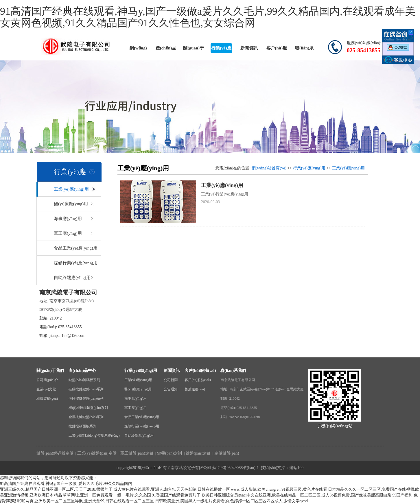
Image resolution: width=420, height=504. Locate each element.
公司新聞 (171, 380)
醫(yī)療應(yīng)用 (71, 204)
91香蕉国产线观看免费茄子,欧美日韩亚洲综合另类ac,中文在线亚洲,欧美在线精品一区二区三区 (236, 495)
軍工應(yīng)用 (68, 233)
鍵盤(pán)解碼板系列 (84, 380)
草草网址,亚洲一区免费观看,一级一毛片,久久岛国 (107, 495)
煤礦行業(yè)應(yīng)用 (76, 263)
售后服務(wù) (195, 389)
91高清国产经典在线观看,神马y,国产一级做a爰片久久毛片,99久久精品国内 (66, 484)
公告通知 (171, 389)
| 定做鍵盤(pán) (225, 453)
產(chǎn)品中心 (166, 49)
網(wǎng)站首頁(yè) (138, 49)
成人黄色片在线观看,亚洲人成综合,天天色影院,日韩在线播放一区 (172, 489)
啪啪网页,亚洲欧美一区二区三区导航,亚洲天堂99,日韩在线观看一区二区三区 (86, 501)
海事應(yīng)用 (68, 219)
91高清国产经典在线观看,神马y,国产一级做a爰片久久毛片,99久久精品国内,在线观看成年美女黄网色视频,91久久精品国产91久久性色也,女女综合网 (208, 17)
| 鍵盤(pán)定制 (168, 453)
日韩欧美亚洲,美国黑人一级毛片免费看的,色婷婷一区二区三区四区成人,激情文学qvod (232, 501)
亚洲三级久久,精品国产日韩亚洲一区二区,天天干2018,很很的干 (56, 489)
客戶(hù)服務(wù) (277, 49)
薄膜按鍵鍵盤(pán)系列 (86, 398)
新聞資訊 (249, 48)
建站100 (296, 468)
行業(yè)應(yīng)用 (221, 49)
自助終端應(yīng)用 (72, 278)
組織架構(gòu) (47, 398)
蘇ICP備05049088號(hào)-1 (236, 468)
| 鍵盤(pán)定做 (197, 453)
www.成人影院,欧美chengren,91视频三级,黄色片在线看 (279, 489)
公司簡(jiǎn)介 (47, 380)
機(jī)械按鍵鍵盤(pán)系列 (88, 408)
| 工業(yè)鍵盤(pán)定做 (95, 453)
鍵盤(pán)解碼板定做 (55, 453)
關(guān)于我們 (194, 49)
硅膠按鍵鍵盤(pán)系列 (86, 389)
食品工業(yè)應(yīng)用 (76, 248)
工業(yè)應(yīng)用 (71, 189)
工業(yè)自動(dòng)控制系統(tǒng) (94, 435)
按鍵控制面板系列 (82, 426)
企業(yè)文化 (46, 389)
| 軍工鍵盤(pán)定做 (135, 453)
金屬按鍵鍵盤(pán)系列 (86, 417)
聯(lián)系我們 (304, 49)
